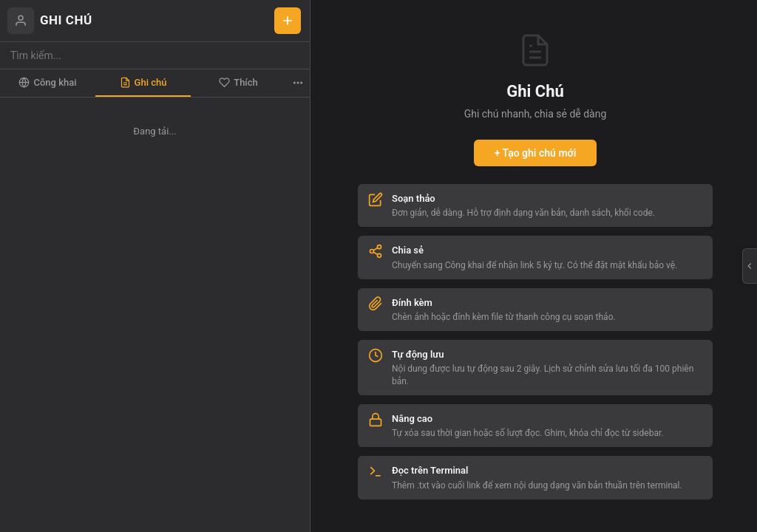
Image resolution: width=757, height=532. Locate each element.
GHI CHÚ (66, 20)
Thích (238, 82)
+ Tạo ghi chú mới (536, 153)
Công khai (47, 82)
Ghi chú (143, 82)
